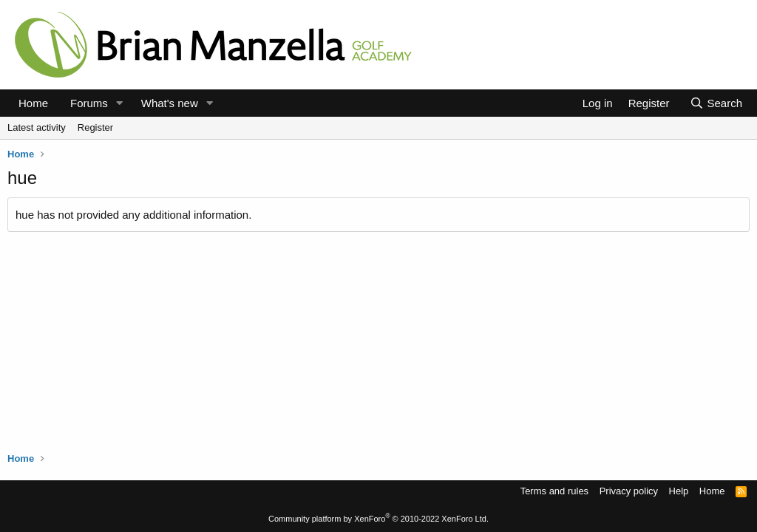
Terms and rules (554, 491)
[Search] (716, 103)
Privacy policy (629, 491)
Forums (89, 103)
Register (95, 127)
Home (33, 103)
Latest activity (37, 127)
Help (679, 491)
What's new (170, 103)
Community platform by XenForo (378, 519)
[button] (120, 103)
